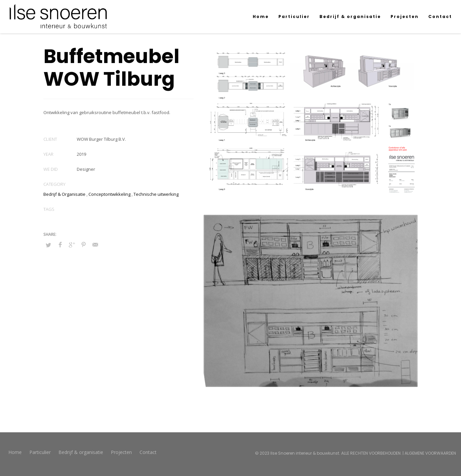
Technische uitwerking (156, 194)
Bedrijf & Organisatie (64, 194)
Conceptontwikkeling (109, 194)
